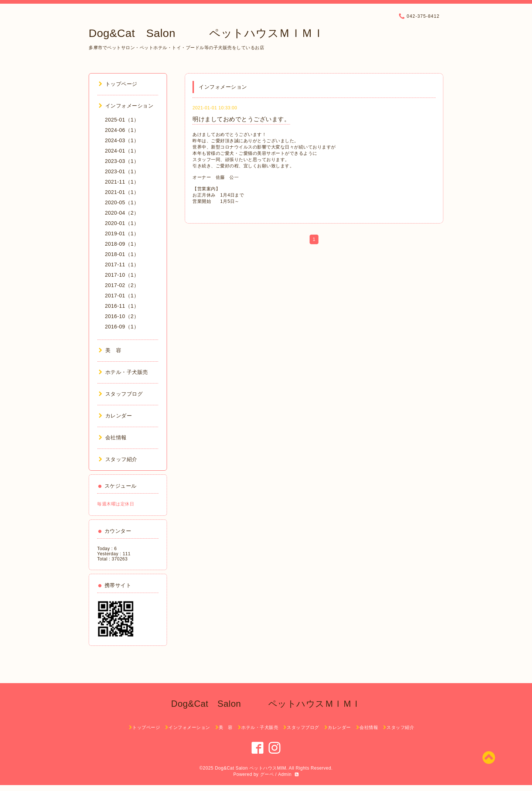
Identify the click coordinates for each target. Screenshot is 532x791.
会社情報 (113, 437)
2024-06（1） (122, 130)
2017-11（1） (122, 265)
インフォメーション (126, 106)
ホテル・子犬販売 (123, 372)
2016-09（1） (122, 327)
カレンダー (115, 416)
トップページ (118, 84)
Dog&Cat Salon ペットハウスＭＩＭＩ (206, 33)
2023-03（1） (122, 161)
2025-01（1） (122, 120)
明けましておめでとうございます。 (241, 119)
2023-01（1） (122, 171)
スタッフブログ (121, 394)
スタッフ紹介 (118, 459)
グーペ (267, 774)
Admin (285, 774)
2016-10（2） (122, 316)
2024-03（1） (122, 140)
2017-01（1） (122, 296)
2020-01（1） (122, 223)
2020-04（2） (122, 213)
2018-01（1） (122, 254)
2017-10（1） (122, 275)
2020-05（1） (122, 202)
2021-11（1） (122, 182)
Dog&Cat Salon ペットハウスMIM (251, 768)
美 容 (110, 350)
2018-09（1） (122, 244)
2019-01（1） (122, 233)
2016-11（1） (122, 306)
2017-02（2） (122, 285)
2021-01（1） (122, 192)
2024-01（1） (122, 151)
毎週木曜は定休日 (116, 504)
